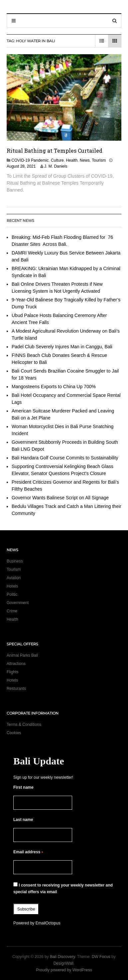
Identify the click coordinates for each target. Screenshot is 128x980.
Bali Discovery (62, 957)
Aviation (14, 578)
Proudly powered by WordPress (64, 970)
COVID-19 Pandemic (30, 160)
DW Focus (101, 957)
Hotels (12, 586)
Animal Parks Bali (22, 655)
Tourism (99, 160)
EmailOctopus (48, 923)
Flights (12, 672)
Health (72, 160)
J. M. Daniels (56, 166)
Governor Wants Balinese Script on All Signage (60, 498)
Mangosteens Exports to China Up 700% (54, 387)
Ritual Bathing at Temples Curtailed (55, 151)
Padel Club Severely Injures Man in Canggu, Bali (62, 347)
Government (18, 603)
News (85, 160)
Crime (12, 611)
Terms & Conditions (24, 725)
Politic (12, 594)
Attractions (16, 664)
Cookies (14, 733)
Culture (57, 160)
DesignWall (64, 963)
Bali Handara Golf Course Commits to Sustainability (65, 458)
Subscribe (26, 909)
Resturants (16, 689)
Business (15, 561)
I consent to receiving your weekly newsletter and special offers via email (63, 888)
